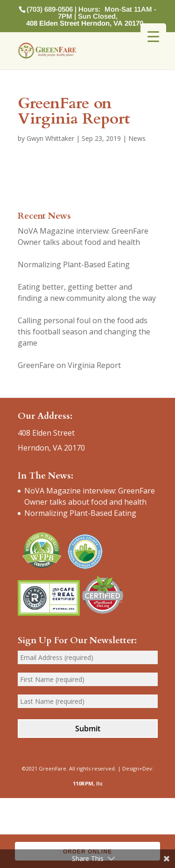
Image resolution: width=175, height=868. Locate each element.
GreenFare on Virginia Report (69, 365)
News (137, 138)
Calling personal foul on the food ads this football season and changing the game (84, 332)
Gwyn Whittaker (50, 138)
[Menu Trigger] (153, 36)
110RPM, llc (88, 783)
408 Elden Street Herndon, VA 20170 (85, 23)
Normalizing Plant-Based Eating (74, 264)
